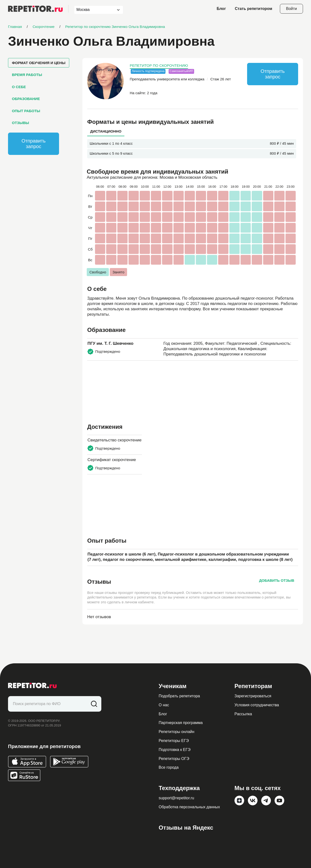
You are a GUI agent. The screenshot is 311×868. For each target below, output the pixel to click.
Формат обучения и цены (39, 63)
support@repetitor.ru (176, 798)
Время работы (27, 75)
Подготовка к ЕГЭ (175, 750)
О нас (164, 705)
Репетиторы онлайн (177, 732)
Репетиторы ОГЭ (174, 759)
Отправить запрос (33, 144)
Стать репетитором (254, 9)
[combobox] (94, 10)
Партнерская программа (181, 723)
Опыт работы (26, 111)
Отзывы (20, 123)
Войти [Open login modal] (291, 9)
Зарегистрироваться (253, 696)
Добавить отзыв (277, 580)
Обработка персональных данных (189, 807)
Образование (26, 99)
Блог (221, 9)
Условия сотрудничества (257, 705)
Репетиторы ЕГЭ (174, 741)
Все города (169, 767)
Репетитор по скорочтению (159, 65)
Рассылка (243, 714)
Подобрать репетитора (179, 696)
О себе (19, 87)
